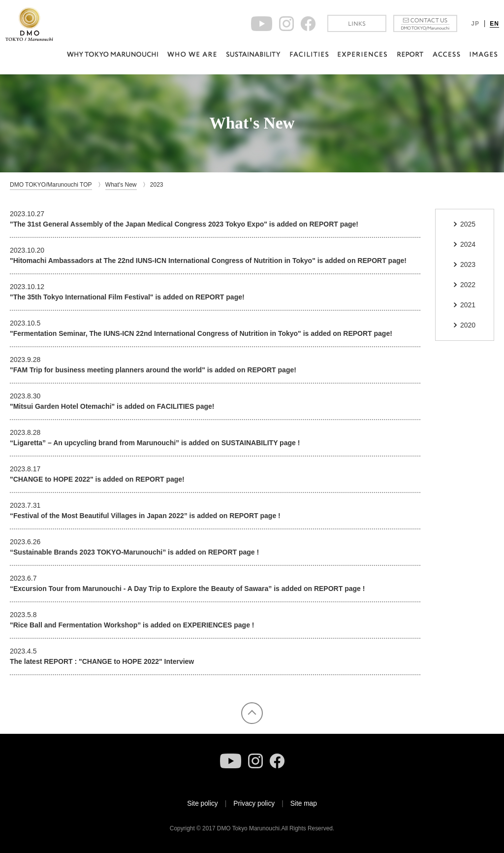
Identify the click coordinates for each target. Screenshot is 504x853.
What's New (121, 185)
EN (494, 24)
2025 (468, 224)
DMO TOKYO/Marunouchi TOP (51, 185)
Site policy (203, 804)
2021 (468, 305)
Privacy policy (254, 804)
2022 (468, 285)
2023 (468, 264)
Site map (304, 804)
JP (475, 24)
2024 (468, 244)
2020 (468, 325)
